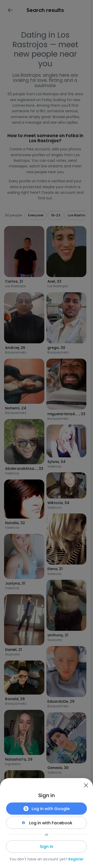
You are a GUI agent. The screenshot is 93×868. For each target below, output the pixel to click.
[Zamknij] (86, 785)
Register (76, 859)
